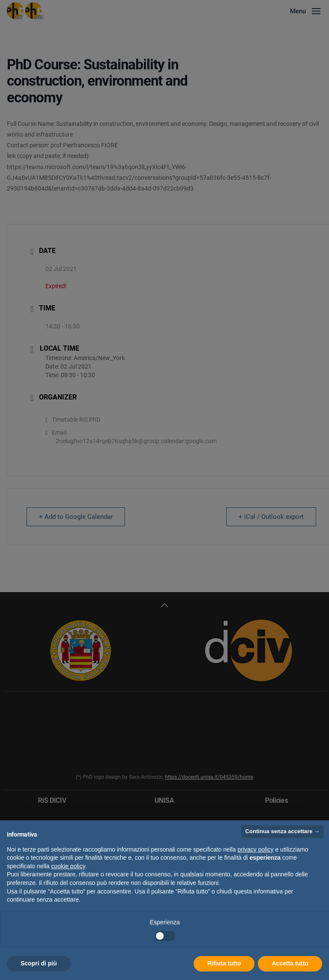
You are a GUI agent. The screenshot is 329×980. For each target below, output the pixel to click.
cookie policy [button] (68, 866)
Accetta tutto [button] (290, 963)
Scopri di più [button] (39, 963)
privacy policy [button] (256, 849)
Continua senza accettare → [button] (283, 831)
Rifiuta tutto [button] (224, 963)
